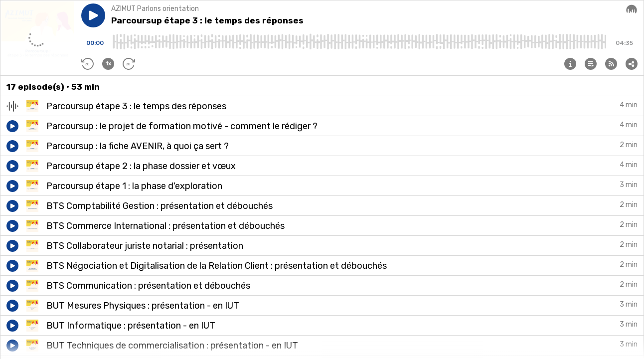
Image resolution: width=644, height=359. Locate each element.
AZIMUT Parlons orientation (155, 9)
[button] (93, 15)
